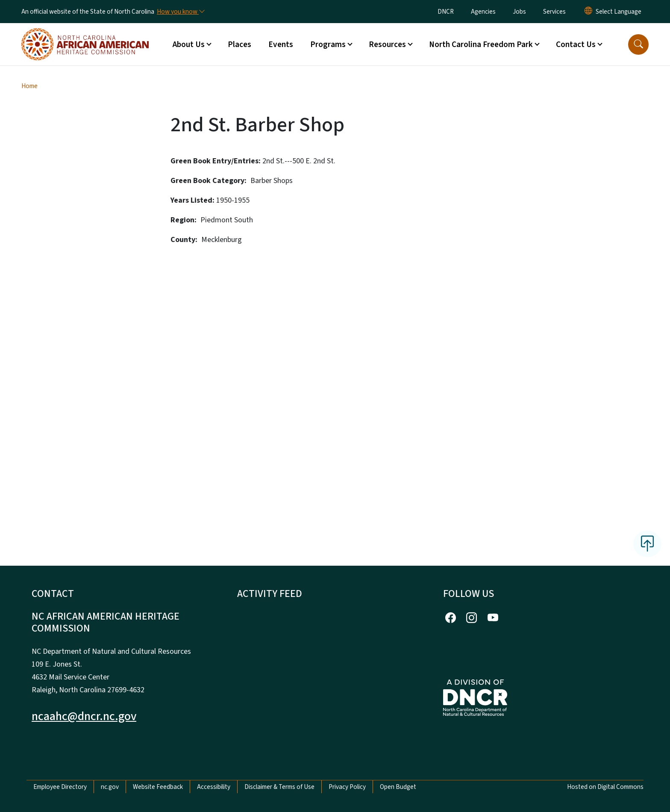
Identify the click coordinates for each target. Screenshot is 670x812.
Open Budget (398, 787)
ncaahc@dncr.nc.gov (84, 716)
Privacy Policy (347, 787)
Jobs (519, 12)
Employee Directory (60, 787)
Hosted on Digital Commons (605, 787)
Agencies (483, 12)
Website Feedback (158, 787)
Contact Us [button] (576, 44)
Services (554, 12)
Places (239, 44)
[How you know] (180, 12)
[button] (638, 44)
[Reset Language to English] (588, 12)
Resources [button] (387, 44)
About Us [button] (189, 44)
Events (281, 44)
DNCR (446, 12)
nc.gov (110, 787)
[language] (619, 12)
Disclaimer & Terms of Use (279, 787)
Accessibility (214, 787)
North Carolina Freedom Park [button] (481, 44)
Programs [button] (328, 44)
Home (29, 86)
